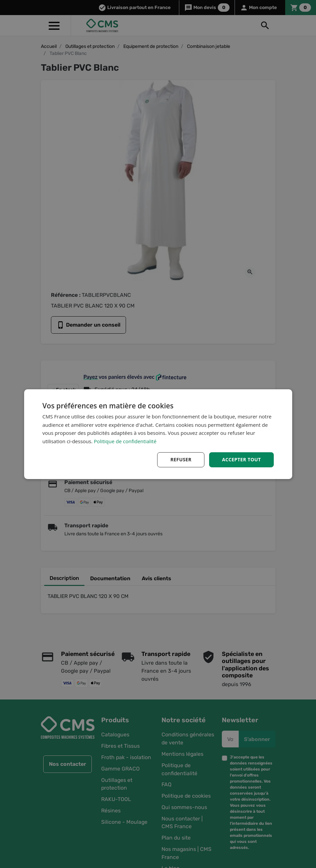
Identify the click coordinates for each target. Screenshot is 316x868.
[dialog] (158, 434)
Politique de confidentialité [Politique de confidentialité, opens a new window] (125, 441)
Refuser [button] (181, 459)
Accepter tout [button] (241, 459)
